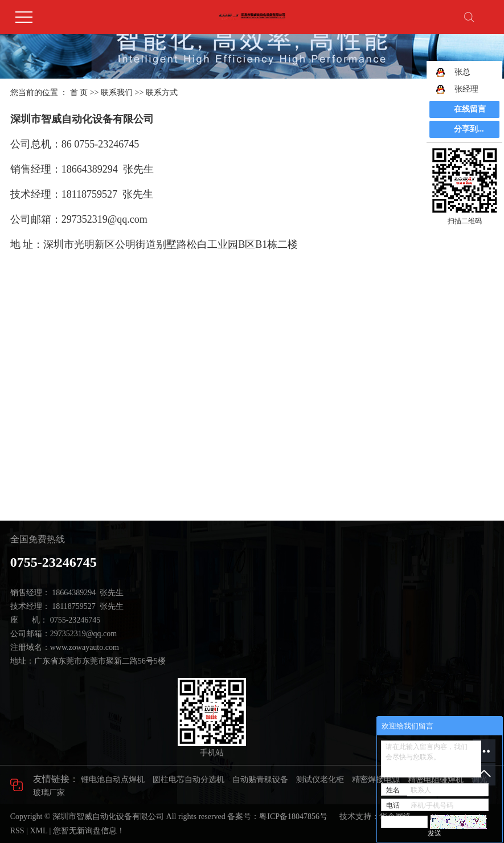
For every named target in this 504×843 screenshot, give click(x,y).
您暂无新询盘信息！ (89, 831)
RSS (17, 831)
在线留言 (470, 109)
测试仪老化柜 (320, 779)
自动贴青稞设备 (260, 779)
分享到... (469, 129)
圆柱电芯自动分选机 (189, 779)
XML (38, 831)
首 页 (79, 93)
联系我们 (117, 93)
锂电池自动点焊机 (113, 779)
